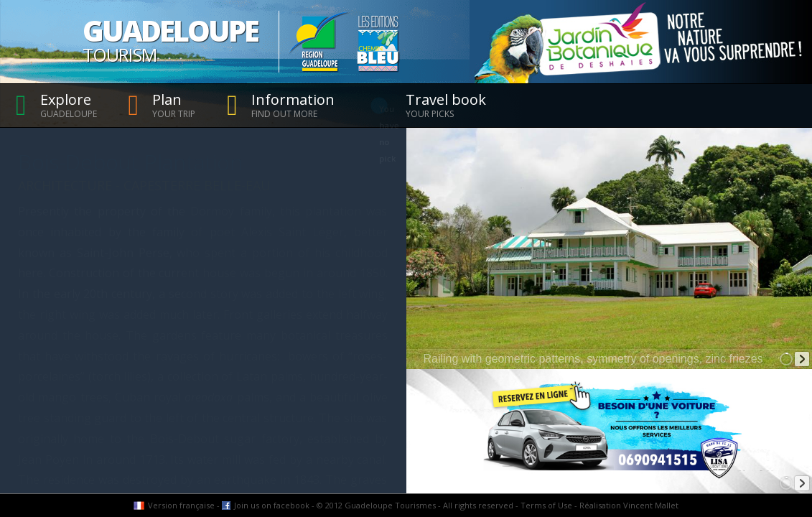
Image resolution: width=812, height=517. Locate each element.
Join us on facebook (272, 505)
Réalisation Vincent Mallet (629, 505)
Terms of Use (546, 505)
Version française (181, 505)
